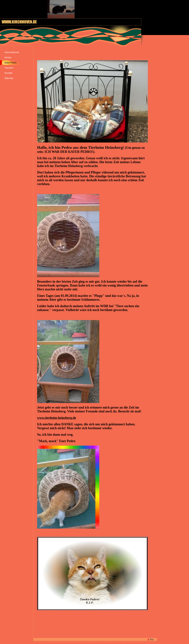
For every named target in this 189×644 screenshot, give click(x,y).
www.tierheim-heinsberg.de (57, 418)
